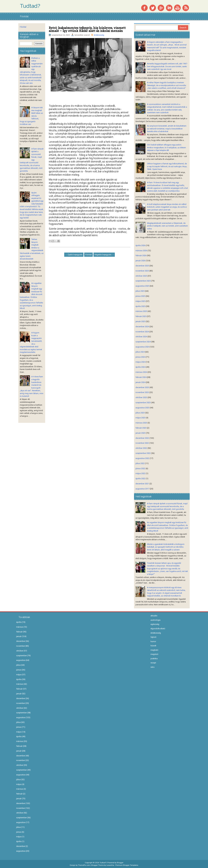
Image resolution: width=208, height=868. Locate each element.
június (20, 670)
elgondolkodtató (158, 629)
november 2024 (142, 332)
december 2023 (142, 387)
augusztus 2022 (142, 458)
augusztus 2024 (142, 347)
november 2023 (142, 392)
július (20, 665)
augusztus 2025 (142, 286)
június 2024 (140, 357)
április (20, 622)
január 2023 (140, 433)
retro (153, 667)
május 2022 (140, 473)
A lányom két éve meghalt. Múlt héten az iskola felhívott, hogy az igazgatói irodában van (31, 116)
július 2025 (140, 291)
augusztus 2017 (142, 489)
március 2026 (141, 251)
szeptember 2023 (143, 403)
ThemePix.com (84, 865)
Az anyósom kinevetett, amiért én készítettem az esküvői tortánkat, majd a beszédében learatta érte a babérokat (167, 129)
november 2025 (142, 271)
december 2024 (142, 327)
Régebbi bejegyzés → (104, 255)
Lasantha (110, 865)
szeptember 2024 (143, 342)
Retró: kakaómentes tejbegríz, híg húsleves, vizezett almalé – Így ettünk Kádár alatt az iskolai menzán (87, 29)
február (20, 632)
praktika (154, 659)
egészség (155, 624)
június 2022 (140, 468)
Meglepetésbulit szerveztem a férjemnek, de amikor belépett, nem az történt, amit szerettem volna (167, 226)
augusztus (22, 660)
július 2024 (140, 352)
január (20, 636)
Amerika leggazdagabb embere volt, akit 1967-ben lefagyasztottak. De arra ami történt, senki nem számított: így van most (167, 66)
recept (153, 663)
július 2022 (140, 463)
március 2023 (141, 423)
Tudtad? (30, 6)
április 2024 (140, 367)
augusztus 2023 (142, 408)
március (21, 627)
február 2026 (141, 255)
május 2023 (140, 418)
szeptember (23, 656)
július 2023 (140, 413)
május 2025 (140, 301)
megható (154, 650)
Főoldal (24, 16)
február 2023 (141, 428)
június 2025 (140, 296)
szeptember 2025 (143, 281)
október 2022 (141, 448)
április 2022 (140, 479)
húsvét (153, 646)
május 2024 (140, 362)
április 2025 (140, 306)
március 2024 (141, 372)
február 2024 (141, 377)
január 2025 (140, 321)
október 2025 (141, 276)
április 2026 (140, 245)
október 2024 (141, 337)
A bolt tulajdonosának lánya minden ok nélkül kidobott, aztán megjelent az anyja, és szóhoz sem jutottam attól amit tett (167, 207)
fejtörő (153, 637)
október (21, 651)
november (22, 646)
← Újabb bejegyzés (74, 255)
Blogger (120, 863)
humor (153, 641)
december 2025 (142, 266)
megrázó (154, 654)
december (22, 641)
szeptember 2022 (143, 453)
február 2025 (141, 316)
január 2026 (140, 261)
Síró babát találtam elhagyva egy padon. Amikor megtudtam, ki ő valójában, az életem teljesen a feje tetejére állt (167, 147)
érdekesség (99, 35)
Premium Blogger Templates (127, 865)
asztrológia (155, 620)
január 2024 (140, 382)
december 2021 (142, 484)
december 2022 (142, 438)
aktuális (154, 616)
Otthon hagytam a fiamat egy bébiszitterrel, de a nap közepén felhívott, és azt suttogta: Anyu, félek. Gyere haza (167, 166)
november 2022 (142, 443)
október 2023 (141, 397)
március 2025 (141, 311)
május (20, 675)
